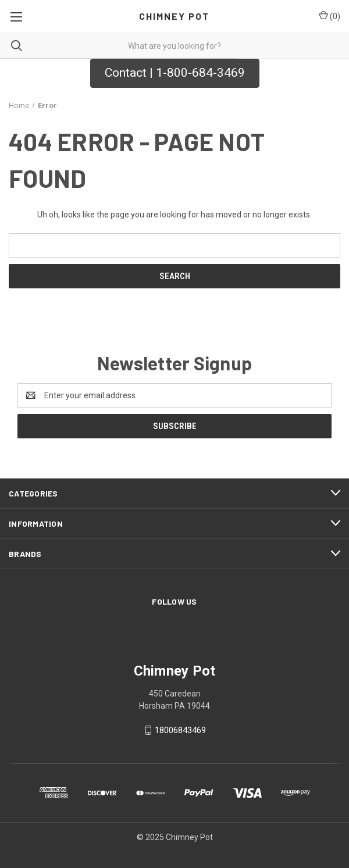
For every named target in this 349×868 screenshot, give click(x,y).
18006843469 (180, 730)
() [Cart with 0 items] (330, 16)
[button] (175, 73)
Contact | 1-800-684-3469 (175, 73)
